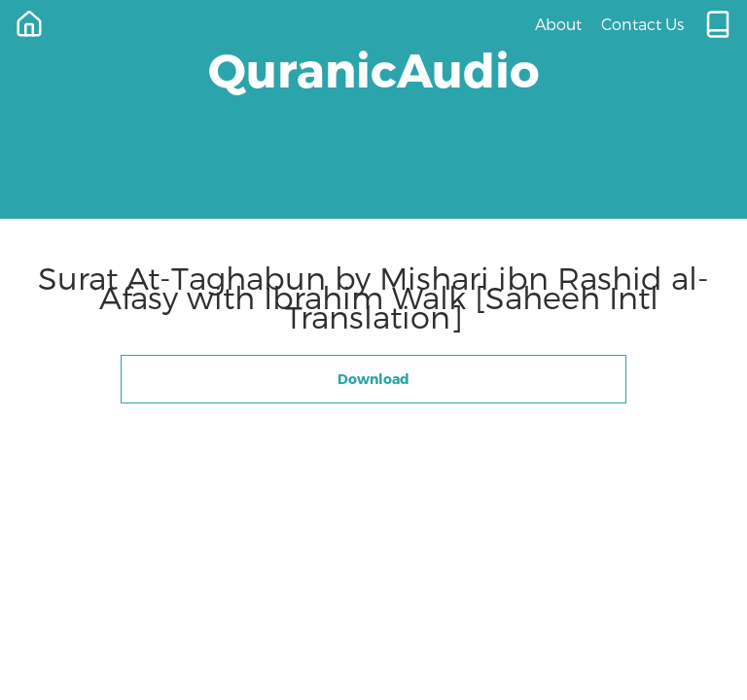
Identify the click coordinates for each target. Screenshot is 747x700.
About (558, 24)
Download (373, 379)
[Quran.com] (718, 24)
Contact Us (642, 24)
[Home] (29, 24)
